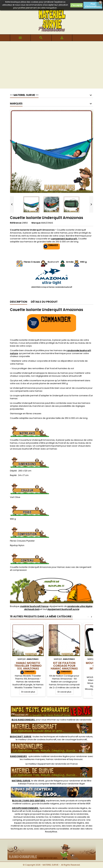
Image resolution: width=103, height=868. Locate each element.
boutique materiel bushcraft (47, 811)
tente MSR (85, 804)
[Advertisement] (51, 66)
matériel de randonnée (79, 720)
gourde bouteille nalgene (45, 804)
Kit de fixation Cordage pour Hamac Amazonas (64, 666)
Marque (36, 223)
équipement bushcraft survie (63, 609)
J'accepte (77, 5)
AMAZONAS (47, 223)
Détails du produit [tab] (44, 302)
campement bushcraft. (64, 239)
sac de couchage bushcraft (72, 739)
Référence (16, 223)
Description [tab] (19, 302)
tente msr (43, 817)
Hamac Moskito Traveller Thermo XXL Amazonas (28, 666)
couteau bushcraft (47, 739)
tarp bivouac (76, 759)
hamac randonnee (56, 759)
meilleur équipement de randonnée (47, 764)
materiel (76, 737)
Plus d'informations (93, 5)
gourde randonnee (54, 820)
